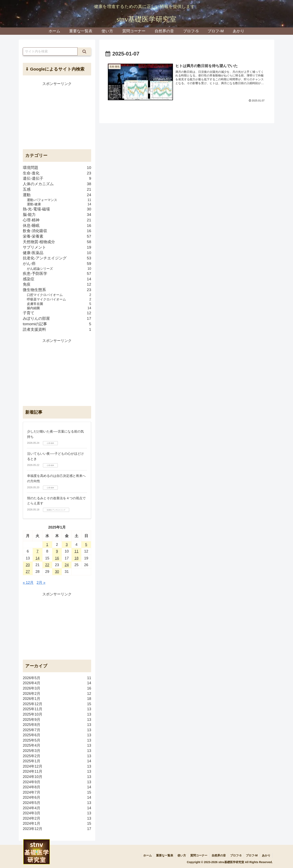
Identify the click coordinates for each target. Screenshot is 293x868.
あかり (266, 855)
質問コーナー (199, 855)
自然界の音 (219, 855)
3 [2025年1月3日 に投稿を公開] (67, 545)
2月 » (41, 583)
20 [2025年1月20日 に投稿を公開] (28, 565)
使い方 (182, 855)
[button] (84, 51)
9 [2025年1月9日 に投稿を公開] (57, 551)
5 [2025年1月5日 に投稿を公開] (86, 545)
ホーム (148, 855)
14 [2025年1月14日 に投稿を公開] (37, 558)
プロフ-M (252, 855)
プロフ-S (236, 855)
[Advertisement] (57, 116)
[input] (50, 51)
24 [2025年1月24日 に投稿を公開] (67, 565)
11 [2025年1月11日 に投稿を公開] (77, 551)
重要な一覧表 (165, 855)
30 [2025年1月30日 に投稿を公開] (57, 572)
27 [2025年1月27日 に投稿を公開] (28, 572)
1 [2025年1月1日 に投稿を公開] (47, 545)
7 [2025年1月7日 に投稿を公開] (37, 551)
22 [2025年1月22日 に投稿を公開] (47, 565)
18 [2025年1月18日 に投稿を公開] (77, 558)
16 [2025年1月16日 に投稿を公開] (57, 558)
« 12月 (28, 583)
